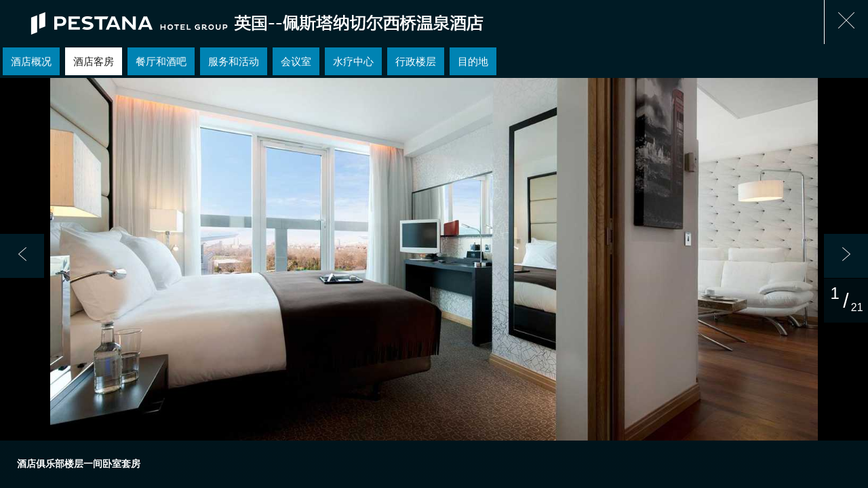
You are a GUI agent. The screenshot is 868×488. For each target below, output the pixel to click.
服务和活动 (234, 61)
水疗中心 (353, 61)
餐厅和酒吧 (161, 61)
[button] (22, 256)
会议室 (296, 61)
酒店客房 (94, 61)
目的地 (473, 61)
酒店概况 (31, 61)
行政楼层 (416, 61)
